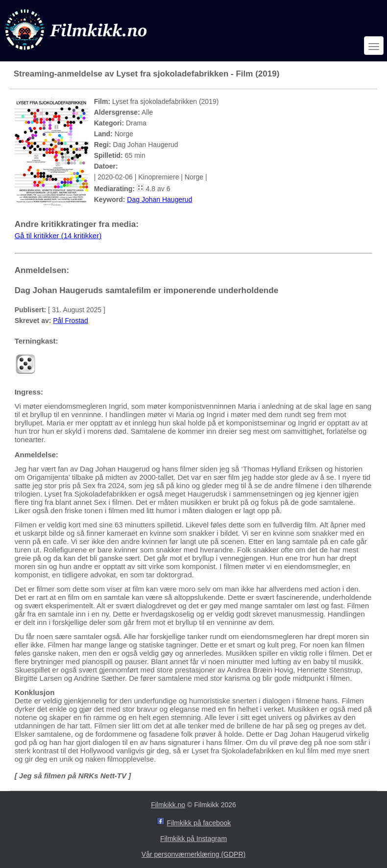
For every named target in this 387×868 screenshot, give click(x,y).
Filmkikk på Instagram (193, 839)
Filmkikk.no (168, 805)
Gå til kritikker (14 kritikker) (58, 236)
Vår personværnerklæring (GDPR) (193, 854)
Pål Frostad (71, 321)
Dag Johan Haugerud (159, 199)
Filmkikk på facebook (199, 823)
